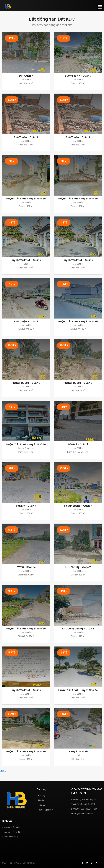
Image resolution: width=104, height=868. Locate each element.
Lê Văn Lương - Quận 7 (78, 506)
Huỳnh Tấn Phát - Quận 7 (26, 260)
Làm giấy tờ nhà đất (11, 832)
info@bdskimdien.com (82, 814)
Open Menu (100, 7)
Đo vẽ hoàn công (10, 837)
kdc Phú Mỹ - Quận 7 (78, 567)
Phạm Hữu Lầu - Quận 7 (26, 383)
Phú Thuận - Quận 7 (26, 137)
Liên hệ (40, 800)
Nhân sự (41, 805)
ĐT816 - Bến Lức (26, 567)
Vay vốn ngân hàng (11, 827)
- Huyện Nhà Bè (78, 751)
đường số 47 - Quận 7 (78, 76)
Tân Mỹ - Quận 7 (78, 444)
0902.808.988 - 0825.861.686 (84, 809)
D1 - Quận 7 (26, 76)
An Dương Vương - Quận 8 (78, 629)
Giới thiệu (41, 796)
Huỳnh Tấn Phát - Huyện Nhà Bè (26, 199)
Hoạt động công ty (45, 810)
